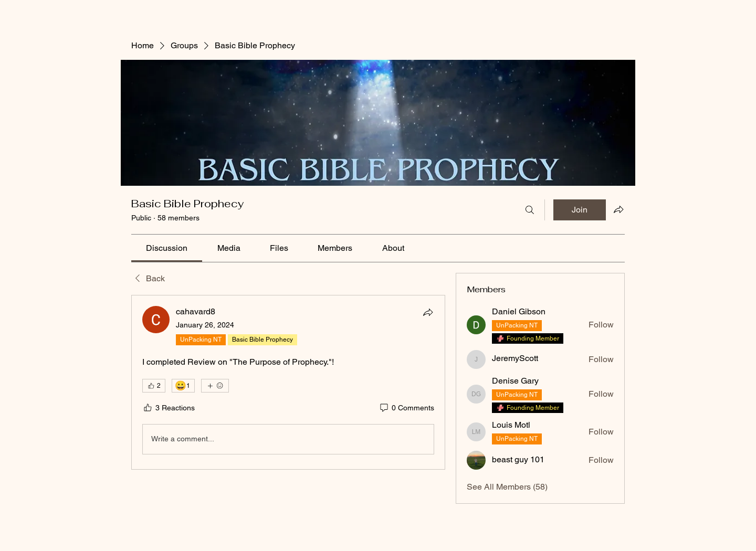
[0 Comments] (406, 408)
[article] (288, 382)
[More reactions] (215, 386)
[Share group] (618, 209)
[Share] (428, 312)
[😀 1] (183, 386)
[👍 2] (154, 386)
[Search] (530, 210)
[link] (167, 248)
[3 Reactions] (169, 408)
